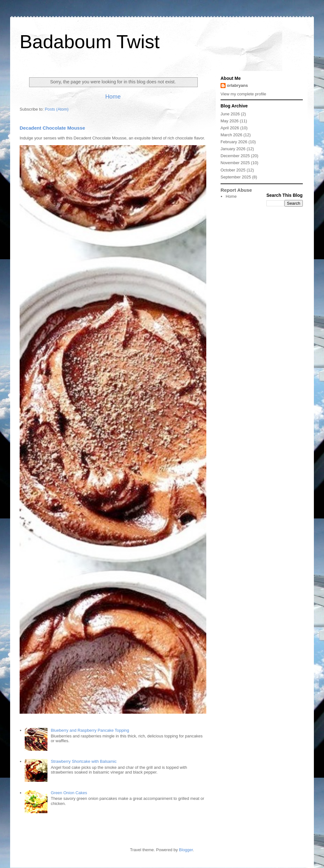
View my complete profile (243, 94)
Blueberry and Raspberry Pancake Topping (90, 730)
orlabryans (237, 85)
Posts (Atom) (57, 109)
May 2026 (230, 121)
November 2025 (235, 163)
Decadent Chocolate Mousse (52, 128)
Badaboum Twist (90, 42)
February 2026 (234, 142)
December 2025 (235, 156)
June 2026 (230, 114)
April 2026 (230, 128)
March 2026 (231, 135)
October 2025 (233, 170)
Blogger (186, 850)
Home (113, 97)
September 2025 (236, 177)
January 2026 (233, 149)
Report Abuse (236, 190)
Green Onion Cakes (69, 793)
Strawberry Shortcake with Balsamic (84, 761)
